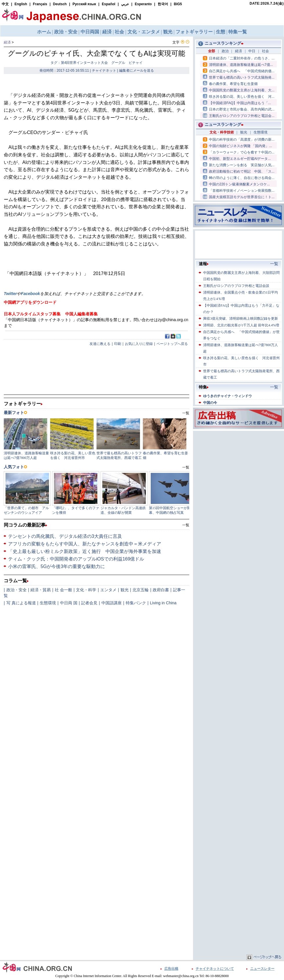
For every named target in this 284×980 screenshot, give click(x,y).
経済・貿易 (41, 590)
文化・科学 (86, 590)
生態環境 (48, 603)
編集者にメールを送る (136, 70)
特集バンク (136, 603)
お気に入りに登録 (139, 344)
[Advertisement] (224, 519)
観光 (125, 590)
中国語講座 (112, 603)
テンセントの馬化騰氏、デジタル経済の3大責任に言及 (65, 536)
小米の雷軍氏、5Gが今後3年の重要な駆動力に (57, 566)
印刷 (118, 344)
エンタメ (108, 590)
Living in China (163, 603)
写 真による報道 (21, 603)
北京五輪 (141, 590)
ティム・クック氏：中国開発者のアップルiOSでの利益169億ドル (76, 559)
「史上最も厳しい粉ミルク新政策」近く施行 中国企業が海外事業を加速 (85, 551)
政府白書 (161, 590)
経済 (7, 42)
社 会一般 (63, 590)
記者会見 (89, 603)
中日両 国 (69, 603)
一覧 (186, 525)
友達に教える (100, 344)
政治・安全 (17, 590)
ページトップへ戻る (172, 344)
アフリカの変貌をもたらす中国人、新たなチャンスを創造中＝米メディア (85, 544)
